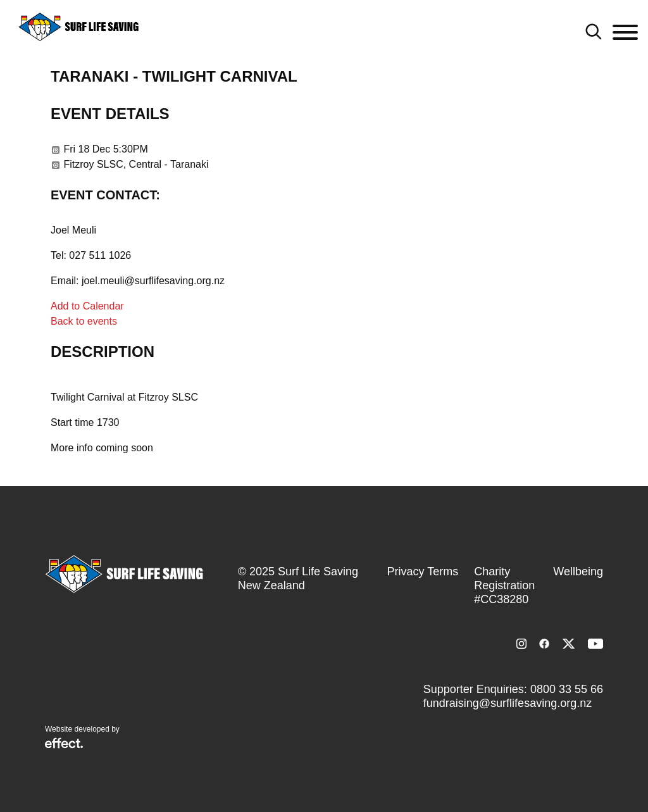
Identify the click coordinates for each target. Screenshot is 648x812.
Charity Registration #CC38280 (504, 585)
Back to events (84, 321)
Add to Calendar (87, 306)
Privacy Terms (423, 572)
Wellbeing (578, 572)
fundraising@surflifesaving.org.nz (508, 703)
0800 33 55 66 (567, 689)
